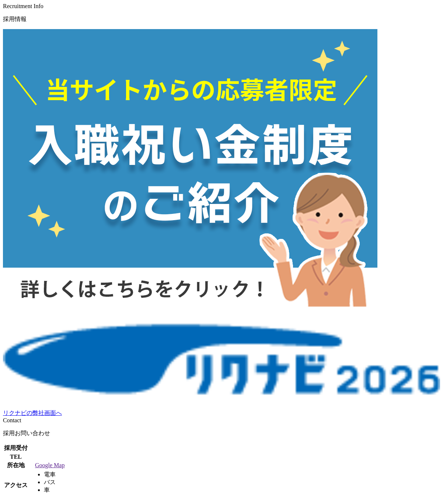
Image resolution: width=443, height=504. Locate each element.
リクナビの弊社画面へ (32, 413)
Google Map (50, 465)
